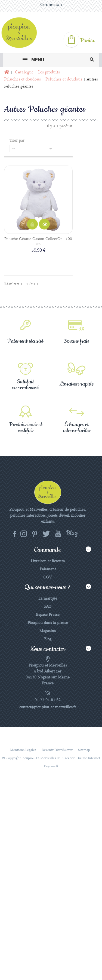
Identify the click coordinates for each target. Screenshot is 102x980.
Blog (48, 639)
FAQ (48, 607)
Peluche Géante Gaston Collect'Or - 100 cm (38, 241)
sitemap (84, 750)
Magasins (48, 631)
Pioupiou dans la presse (48, 623)
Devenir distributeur (57, 750)
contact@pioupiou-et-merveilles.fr (48, 707)
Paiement (48, 569)
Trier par (17, 141)
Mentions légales (23, 750)
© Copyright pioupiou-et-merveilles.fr (31, 758)
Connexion (51, 5)
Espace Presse (48, 615)
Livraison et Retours (48, 561)
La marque (48, 599)
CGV (48, 577)
